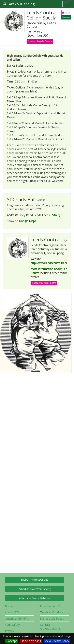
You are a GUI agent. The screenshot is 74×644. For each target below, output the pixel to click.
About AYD (12, 612)
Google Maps (28, 221)
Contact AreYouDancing (50, 627)
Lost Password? (50, 606)
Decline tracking (31, 641)
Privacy (9, 631)
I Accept (12, 641)
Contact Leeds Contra (40, 41)
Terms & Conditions (53, 612)
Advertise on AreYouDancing (35, 589)
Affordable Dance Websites (35, 598)
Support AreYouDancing (35, 580)
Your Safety (12, 625)
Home (9, 606)
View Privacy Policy (57, 641)
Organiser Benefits (17, 618)
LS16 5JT (56, 215)
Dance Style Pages (52, 618)
